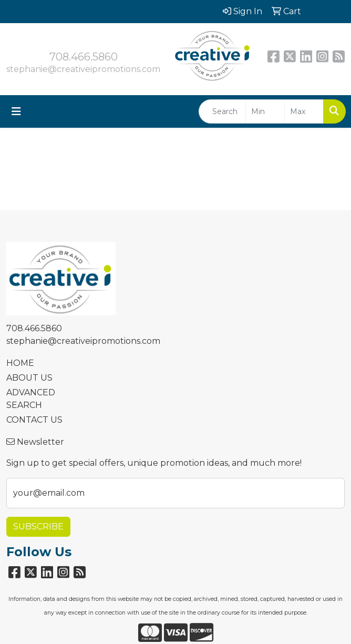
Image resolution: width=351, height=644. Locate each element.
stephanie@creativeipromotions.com (83, 69)
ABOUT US (29, 378)
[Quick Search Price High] (304, 111)
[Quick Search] (222, 111)
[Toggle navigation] (16, 111)
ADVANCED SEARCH (31, 399)
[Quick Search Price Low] (265, 111)
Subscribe (38, 527)
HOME (20, 363)
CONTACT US (34, 420)
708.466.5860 (84, 57)
